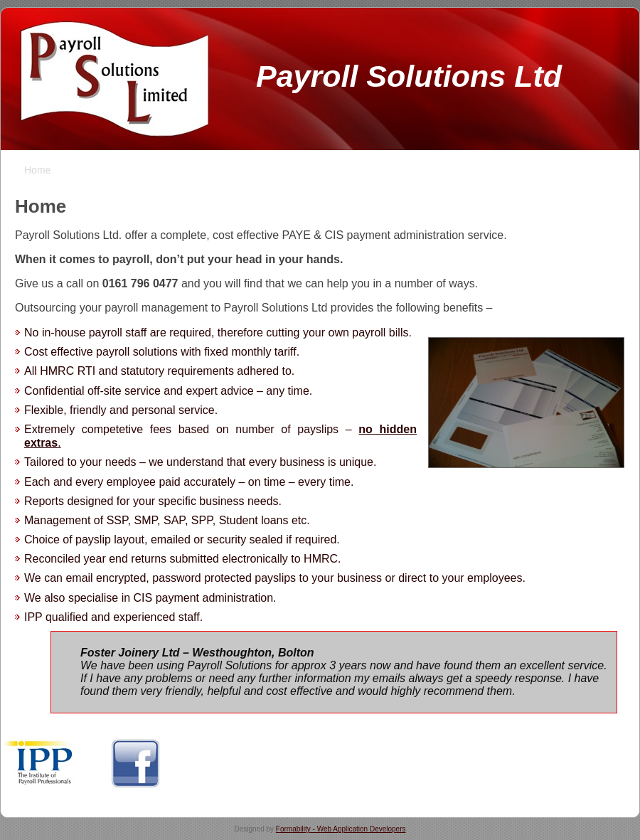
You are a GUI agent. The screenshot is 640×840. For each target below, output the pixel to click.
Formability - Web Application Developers (341, 829)
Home (41, 206)
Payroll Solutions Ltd (409, 76)
